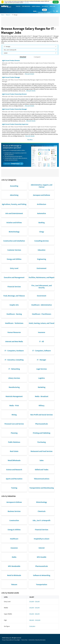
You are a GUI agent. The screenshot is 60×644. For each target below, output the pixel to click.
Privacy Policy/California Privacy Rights (11, 640)
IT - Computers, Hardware (14, 351)
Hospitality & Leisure (42, 539)
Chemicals (42, 511)
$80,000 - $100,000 (35, 620)
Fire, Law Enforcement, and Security (42, 286)
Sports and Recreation (14, 479)
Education (42, 250)
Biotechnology (14, 232)
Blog (35, 11)
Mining (14, 415)
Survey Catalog (37, 6)
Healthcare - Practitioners (42, 314)
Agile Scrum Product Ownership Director (14, 94)
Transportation (42, 584)
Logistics (42, 378)
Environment (42, 268)
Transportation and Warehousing (42, 488)
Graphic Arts (14, 305)
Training (14, 488)
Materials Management (14, 396)
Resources (46, 6)
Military (42, 405)
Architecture (42, 204)
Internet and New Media (14, 341)
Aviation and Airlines (14, 223)
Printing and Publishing (42, 433)
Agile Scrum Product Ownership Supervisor (15, 124)
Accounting (14, 186)
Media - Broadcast (42, 396)
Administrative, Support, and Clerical (42, 186)
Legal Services (42, 369)
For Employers (27, 6)
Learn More (27, 3)
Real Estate (14, 451)
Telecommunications (42, 479)
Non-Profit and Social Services (42, 415)
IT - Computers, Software (42, 351)
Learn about (13, 164)
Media (14, 557)
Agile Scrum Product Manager (11, 77)
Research (8, 15)
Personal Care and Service (14, 424)
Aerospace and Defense (42, 195)
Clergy (42, 232)
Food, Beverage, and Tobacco (14, 296)
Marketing (42, 387)
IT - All (42, 341)
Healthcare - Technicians (14, 323)
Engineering (42, 259)
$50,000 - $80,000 (34, 614)
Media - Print (14, 405)
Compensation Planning (44, 13)
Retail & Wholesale (14, 575)
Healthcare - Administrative (42, 305)
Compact (37, 57)
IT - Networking (14, 369)
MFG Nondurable (14, 566)
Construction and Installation (14, 241)
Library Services (14, 378)
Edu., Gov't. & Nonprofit (42, 520)
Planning (14, 433)
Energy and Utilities (14, 259)
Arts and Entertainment (14, 213)
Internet (42, 548)
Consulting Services (42, 241)
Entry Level (14, 268)
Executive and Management (14, 277)
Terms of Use (24, 640)
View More (30, 140)
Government (42, 296)
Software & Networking (42, 575)
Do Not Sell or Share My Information (37, 640)
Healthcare (14, 539)
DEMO (44, 10)
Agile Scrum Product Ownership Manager (14, 109)
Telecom (14, 584)
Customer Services (14, 250)
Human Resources (14, 332)
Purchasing (42, 442)
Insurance (42, 332)
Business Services (14, 511)
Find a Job (53, 6)
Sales (42, 460)
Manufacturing (14, 387)
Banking (42, 223)
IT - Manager (42, 360)
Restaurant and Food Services (42, 451)
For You (19, 6)
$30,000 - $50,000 (34, 608)
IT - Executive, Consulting (14, 360)
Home (2, 15)
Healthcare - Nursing (14, 314)
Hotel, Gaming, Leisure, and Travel (42, 323)
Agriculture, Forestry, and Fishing (14, 204)
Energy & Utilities (14, 530)
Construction (14, 520)
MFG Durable (42, 557)
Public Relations (14, 442)
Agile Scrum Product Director (11, 60)
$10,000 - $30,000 (34, 602)
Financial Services (14, 287)
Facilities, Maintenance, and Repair (42, 277)
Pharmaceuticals (42, 424)
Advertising (14, 195)
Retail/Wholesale (14, 460)
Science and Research (14, 470)
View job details (30, 74)
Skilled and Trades (42, 470)
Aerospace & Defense (14, 502)
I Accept (56, 2)
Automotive (42, 213)
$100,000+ (32, 626)
